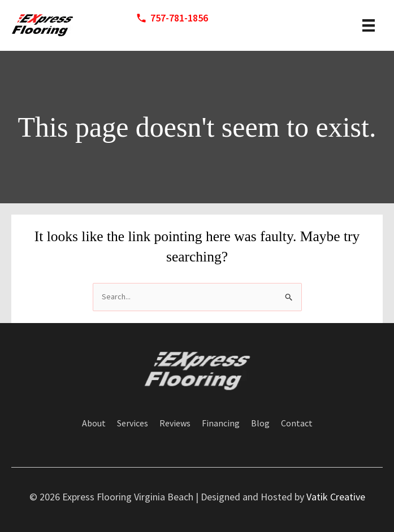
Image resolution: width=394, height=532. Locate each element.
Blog (260, 424)
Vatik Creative (336, 497)
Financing (221, 424)
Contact (297, 424)
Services (133, 424)
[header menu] (369, 25)
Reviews (175, 424)
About (94, 424)
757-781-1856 (179, 18)
